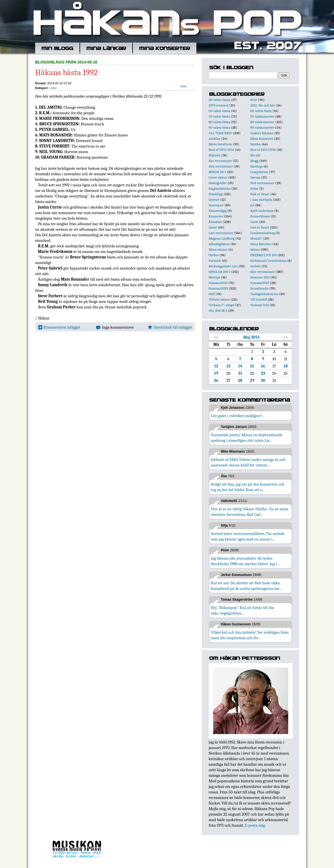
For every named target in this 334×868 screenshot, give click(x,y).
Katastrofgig (218, 211)
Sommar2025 (219, 288)
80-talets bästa (219, 122)
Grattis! (214, 200)
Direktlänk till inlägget (170, 327)
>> (286, 337)
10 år (254, 100)
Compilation (259, 172)
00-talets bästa (220, 100)
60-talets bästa (261, 111)
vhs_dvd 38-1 (218, 310)
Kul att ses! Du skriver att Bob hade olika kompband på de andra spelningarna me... (247, 586)
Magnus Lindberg (222, 238)
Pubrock (215, 261)
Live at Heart (260, 227)
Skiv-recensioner (263, 272)
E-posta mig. (255, 825)
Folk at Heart (260, 194)
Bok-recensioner (221, 166)
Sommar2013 (218, 283)
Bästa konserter (262, 139)
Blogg (254, 161)
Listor (53, 88)
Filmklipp (216, 194)
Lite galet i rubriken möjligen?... (238, 416)
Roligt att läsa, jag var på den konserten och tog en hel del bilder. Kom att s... (248, 487)
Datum (255, 177)
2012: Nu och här (263, 105)
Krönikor (215, 222)
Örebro (214, 255)
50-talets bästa (219, 111)
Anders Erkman (262, 133)
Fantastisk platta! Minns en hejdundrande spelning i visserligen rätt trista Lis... (247, 438)
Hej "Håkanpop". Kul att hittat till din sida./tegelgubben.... (243, 610)
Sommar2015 (260, 283)
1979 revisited (219, 105)
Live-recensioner (221, 233)
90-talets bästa (219, 127)
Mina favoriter (261, 244)
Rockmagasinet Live (223, 266)
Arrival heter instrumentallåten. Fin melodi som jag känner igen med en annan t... (248, 536)
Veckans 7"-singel (222, 305)
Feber (254, 188)
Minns (255, 249)
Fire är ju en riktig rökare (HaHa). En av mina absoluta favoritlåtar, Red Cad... (250, 512)
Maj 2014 (251, 337)
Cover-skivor (218, 177)
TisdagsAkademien (264, 294)
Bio (253, 155)
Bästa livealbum (220, 144)
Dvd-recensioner (263, 183)
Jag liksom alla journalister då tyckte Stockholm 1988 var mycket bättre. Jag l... (245, 561)
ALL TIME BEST (220, 133)
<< (216, 337)
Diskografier (218, 183)
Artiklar (215, 139)
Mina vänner (218, 249)
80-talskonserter (263, 122)
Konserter (216, 216)
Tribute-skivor (219, 299)
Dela (184, 86)
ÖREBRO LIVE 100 (264, 255)
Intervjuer (216, 205)
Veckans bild (260, 305)
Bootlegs (257, 166)
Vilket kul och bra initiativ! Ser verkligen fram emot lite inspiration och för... (250, 635)
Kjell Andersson (262, 211)
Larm (254, 222)
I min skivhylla (261, 200)
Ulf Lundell (259, 299)
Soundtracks (260, 288)
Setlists (256, 266)
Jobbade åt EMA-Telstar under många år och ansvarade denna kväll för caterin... (248, 462)
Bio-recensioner (220, 161)
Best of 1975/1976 (263, 150)
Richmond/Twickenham (268, 261)
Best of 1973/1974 (221, 150)
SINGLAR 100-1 (220, 272)
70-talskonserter (263, 116)
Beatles (256, 144)
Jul (253, 205)
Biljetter (215, 155)
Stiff (212, 294)
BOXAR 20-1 (218, 172)
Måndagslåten (219, 244)
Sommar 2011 (260, 277)
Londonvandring (263, 233)
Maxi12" (257, 238)
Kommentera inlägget (59, 327)
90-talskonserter (263, 127)
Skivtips (215, 277)
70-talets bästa (219, 116)
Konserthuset (260, 216)
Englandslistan (220, 188)
